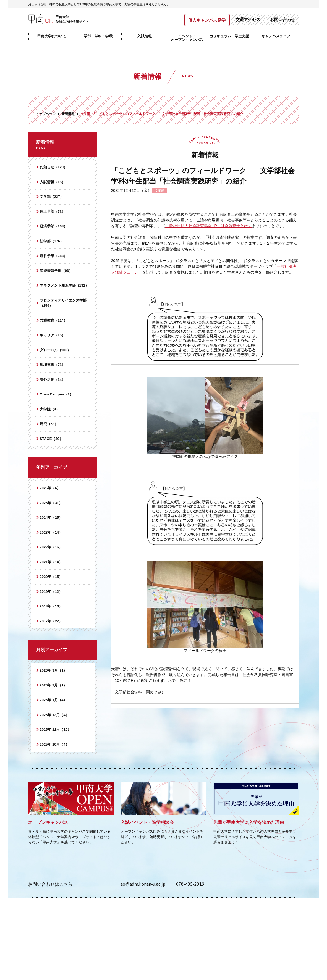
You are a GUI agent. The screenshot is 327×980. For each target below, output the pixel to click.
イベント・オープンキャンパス (187, 38)
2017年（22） (51, 621)
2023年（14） (51, 532)
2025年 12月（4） (54, 715)
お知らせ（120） (54, 167)
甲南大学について (52, 36)
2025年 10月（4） (54, 744)
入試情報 (145, 36)
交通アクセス (248, 19)
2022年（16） (51, 547)
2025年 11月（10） (55, 729)
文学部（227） (52, 197)
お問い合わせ (282, 19)
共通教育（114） (54, 320)
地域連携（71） (53, 365)
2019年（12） (51, 592)
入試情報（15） (53, 182)
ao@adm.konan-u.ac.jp (143, 884)
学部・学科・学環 (98, 36)
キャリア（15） (53, 335)
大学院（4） (50, 409)
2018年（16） (51, 606)
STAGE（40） (51, 439)
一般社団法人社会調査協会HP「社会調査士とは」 (209, 226)
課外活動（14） (53, 380)
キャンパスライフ (276, 36)
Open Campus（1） (57, 394)
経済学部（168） (54, 226)
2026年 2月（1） (53, 685)
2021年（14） (51, 562)
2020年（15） (51, 577)
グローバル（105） (55, 350)
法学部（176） (52, 241)
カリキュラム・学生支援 (229, 36)
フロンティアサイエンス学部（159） (63, 303)
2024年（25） (51, 517)
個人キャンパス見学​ (207, 20)
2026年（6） (50, 488)
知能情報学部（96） (56, 271)
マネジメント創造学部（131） (64, 285)
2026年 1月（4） (53, 700)
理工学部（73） (53, 212)
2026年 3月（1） (53, 670)
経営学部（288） (54, 256)
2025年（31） (51, 503)
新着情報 (63, 145)
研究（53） (49, 424)
